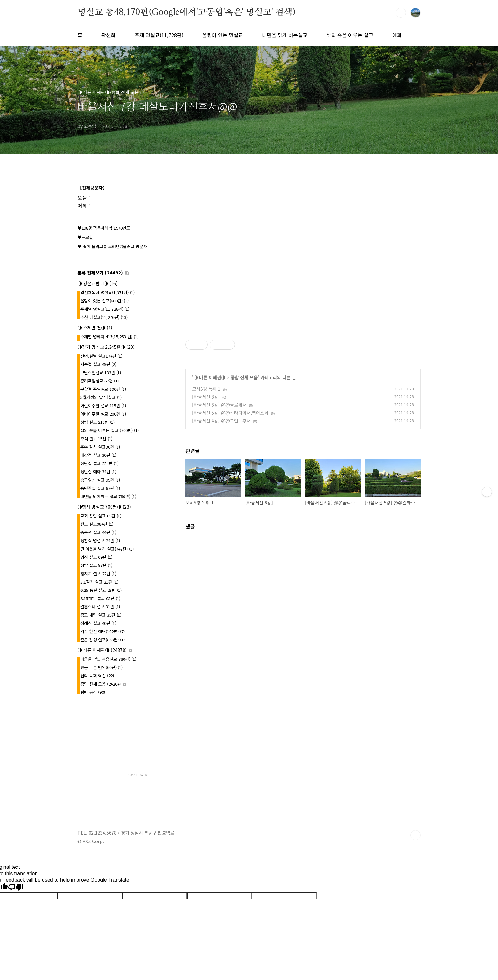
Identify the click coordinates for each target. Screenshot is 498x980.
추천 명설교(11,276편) (104, 317)
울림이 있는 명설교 (223, 35)
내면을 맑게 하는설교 (285, 35)
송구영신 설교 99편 (100, 480)
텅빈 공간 (93, 692)
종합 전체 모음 (244, 377)
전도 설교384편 (97, 524)
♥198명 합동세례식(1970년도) (104, 228)
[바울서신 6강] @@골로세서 (219, 405)
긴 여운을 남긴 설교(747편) (107, 549)
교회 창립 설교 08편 (101, 516)
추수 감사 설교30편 (100, 447)
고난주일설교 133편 (101, 372)
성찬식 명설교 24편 (100, 541)
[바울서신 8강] (206, 397)
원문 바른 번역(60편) (101, 667)
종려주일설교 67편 (100, 381)
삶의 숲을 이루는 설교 (350, 35)
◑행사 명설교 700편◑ (104, 507)
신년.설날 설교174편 (101, 356)
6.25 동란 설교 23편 (101, 590)
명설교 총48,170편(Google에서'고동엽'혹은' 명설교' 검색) (186, 12)
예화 (397, 35)
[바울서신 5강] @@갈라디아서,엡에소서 (230, 413)
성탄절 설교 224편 (99, 463)
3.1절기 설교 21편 (99, 582)
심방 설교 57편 (96, 565)
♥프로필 (85, 237)
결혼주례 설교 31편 (100, 607)
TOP (415, 835)
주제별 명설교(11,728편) (105, 309)
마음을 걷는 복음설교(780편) (108, 659)
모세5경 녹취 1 (206, 389)
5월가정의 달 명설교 (101, 397)
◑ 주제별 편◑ (95, 328)
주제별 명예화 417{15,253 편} (109, 337)
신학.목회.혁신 (97, 676)
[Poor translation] (16, 888)
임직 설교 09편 (96, 557)
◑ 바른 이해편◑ (209, 377)
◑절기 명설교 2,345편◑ (106, 347)
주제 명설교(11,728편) (159, 35)
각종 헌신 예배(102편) (103, 631)
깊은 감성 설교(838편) (103, 640)
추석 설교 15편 (96, 439)
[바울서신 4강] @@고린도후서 (221, 421)
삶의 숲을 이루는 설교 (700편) (110, 430)
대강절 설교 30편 (98, 455)
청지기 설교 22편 (98, 574)
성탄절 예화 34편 (98, 472)
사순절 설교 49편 (98, 364)
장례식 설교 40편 (98, 623)
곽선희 (108, 35)
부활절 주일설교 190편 (103, 389)
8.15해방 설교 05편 (100, 598)
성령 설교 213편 (98, 422)
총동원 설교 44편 (98, 532)
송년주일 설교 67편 (100, 488)
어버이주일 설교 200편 (103, 414)
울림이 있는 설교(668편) (104, 301)
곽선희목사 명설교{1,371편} (108, 292)
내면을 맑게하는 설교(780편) (108, 496)
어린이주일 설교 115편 (103, 406)
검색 (401, 13)
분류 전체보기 (103, 273)
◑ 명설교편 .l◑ (98, 283)
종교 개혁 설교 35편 (101, 615)
